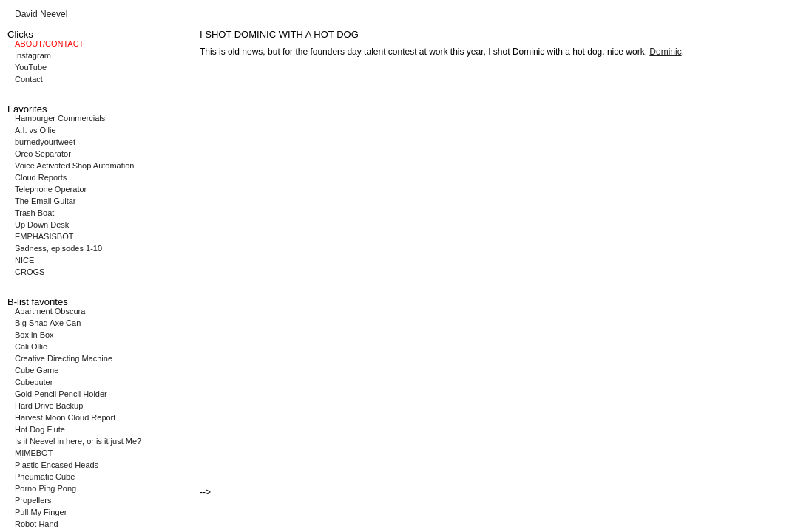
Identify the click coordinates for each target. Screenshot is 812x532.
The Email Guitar (45, 201)
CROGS (30, 272)
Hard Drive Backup (49, 406)
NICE (24, 260)
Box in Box (34, 335)
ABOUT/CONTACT (49, 44)
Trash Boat (34, 213)
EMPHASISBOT (44, 236)
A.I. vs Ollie (35, 130)
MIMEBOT (34, 453)
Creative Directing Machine (64, 358)
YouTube (31, 67)
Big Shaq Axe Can (48, 323)
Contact (29, 79)
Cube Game (37, 370)
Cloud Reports (41, 177)
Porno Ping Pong (45, 488)
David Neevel (41, 14)
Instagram (33, 55)
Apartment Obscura (50, 311)
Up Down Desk (42, 225)
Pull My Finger (41, 512)
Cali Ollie (31, 347)
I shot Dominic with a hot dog (545, 52)
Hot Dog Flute (40, 429)
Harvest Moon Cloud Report (65, 417)
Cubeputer (34, 382)
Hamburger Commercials (60, 118)
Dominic (665, 52)
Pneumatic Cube (45, 477)
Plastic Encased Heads (57, 465)
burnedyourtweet (45, 142)
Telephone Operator (51, 189)
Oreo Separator (43, 154)
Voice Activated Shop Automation (74, 166)
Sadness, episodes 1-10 (58, 248)
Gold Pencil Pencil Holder (61, 394)
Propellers (33, 500)
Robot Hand (37, 524)
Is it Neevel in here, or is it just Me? (78, 441)
